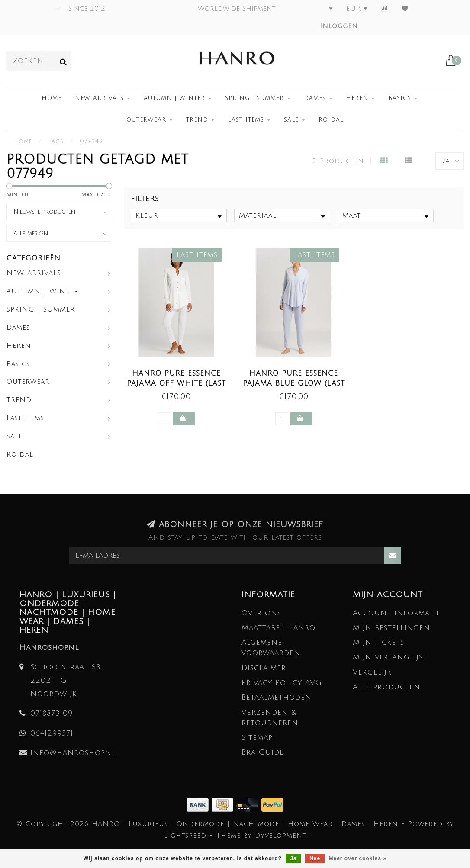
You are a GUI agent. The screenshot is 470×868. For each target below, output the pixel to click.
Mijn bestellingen (391, 628)
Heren (357, 98)
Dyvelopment (280, 836)
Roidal (331, 120)
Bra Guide (263, 752)
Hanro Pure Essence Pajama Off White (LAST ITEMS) (176, 383)
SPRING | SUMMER (254, 98)
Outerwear (146, 120)
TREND (197, 120)
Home (52, 98)
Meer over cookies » (358, 858)
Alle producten (386, 687)
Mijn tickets (378, 642)
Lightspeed (185, 836)
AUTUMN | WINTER (174, 98)
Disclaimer (264, 668)
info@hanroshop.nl (73, 753)
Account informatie (397, 613)
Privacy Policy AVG (282, 683)
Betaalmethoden (277, 697)
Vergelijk (372, 672)
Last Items (246, 120)
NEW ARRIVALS (99, 98)
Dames (315, 98)
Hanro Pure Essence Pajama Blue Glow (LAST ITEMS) (294, 383)
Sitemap (257, 738)
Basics (400, 98)
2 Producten (338, 161)
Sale (291, 120)
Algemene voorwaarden (271, 648)
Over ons (261, 613)
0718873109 (52, 713)
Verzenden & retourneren (270, 718)
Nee (315, 858)
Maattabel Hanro (278, 628)
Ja (293, 858)
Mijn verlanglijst (390, 657)
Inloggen (339, 26)
